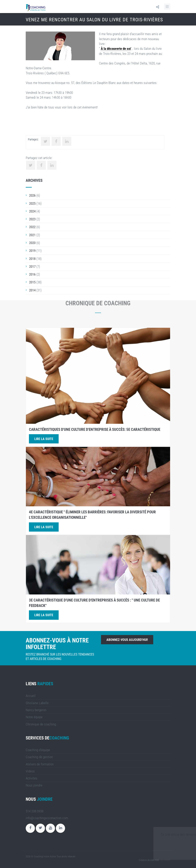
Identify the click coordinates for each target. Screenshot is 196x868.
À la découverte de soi (116, 49)
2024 (32, 211)
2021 (32, 235)
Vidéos (30, 771)
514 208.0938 (35, 811)
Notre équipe (34, 717)
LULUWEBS (165, 860)
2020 (32, 243)
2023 (32, 219)
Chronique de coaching (41, 724)
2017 (32, 267)
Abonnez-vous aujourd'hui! (127, 640)
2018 (32, 259)
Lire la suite (44, 439)
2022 (32, 227)
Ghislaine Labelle (37, 703)
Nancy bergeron (36, 710)
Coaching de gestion (39, 757)
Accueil (31, 696)
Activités (32, 778)
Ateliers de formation (40, 764)
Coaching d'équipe (38, 750)
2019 (32, 251)
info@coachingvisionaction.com (47, 818)
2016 (32, 274)
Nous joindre (34, 785)
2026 (32, 195)
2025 (32, 203)
